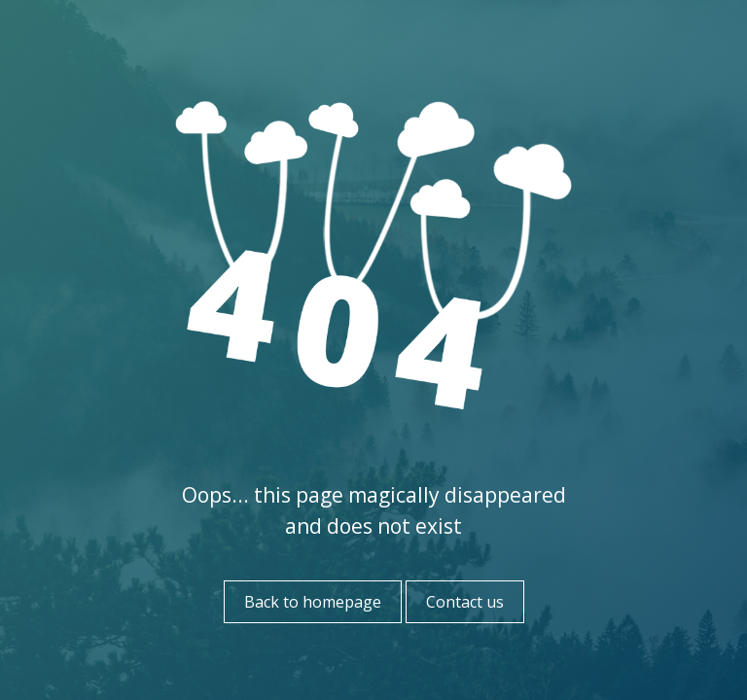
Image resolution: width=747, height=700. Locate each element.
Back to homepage (313, 602)
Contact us (465, 602)
